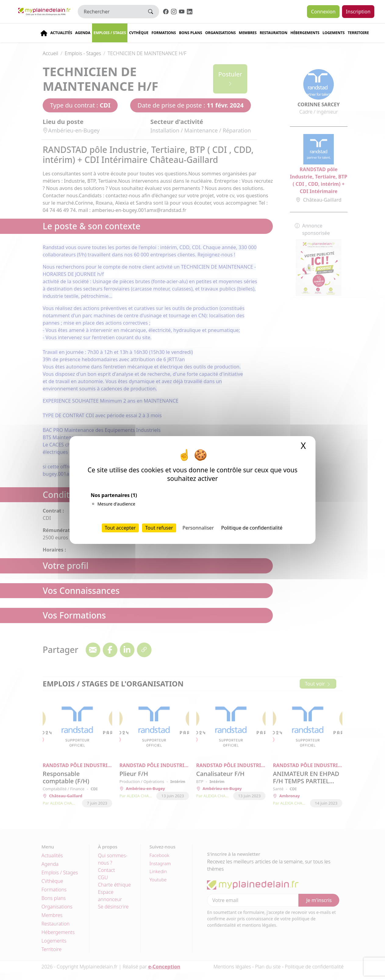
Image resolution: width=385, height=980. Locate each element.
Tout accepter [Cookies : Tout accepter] (120, 528)
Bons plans (191, 33)
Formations (164, 33)
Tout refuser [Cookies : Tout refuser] (159, 528)
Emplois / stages (110, 33)
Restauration (274, 33)
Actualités (61, 33)
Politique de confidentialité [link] (252, 528)
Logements (334, 33)
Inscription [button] (358, 12)
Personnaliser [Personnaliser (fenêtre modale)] (198, 528)
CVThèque (139, 33)
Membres (248, 33)
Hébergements (305, 33)
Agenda (83, 33)
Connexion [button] (323, 12)
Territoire (358, 33)
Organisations (220, 33)
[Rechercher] (110, 12)
